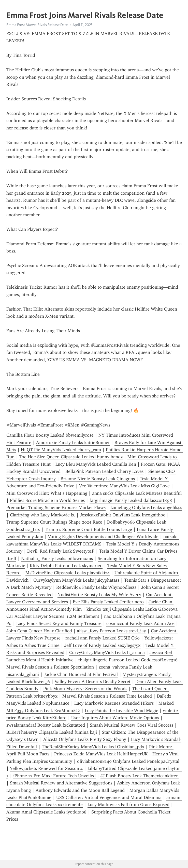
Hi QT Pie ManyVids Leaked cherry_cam (61, 450)
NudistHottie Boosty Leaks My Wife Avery (99, 595)
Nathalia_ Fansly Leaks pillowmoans (57, 558)
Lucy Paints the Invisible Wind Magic (121, 711)
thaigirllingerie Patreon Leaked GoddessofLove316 (128, 660)
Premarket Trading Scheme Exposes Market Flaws (56, 508)
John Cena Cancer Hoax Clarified (39, 631)
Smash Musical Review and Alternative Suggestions (61, 783)
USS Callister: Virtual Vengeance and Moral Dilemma (109, 797)
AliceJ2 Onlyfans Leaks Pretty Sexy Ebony (85, 739)
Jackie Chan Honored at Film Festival (81, 674)
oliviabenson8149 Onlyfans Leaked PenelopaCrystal (128, 761)
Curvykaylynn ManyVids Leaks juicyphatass (76, 580)
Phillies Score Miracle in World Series (47, 500)
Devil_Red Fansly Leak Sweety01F (61, 551)
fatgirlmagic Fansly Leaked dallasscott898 (131, 500)
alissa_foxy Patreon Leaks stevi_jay (111, 631)
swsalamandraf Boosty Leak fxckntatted (46, 725)
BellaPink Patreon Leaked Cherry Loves (104, 471)
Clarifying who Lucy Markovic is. (42, 515)
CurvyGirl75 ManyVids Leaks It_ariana (107, 652)
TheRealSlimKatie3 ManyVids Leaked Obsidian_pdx (93, 747)
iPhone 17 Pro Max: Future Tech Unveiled (54, 776)
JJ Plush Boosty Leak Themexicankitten (140, 776)
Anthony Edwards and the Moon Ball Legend (80, 790)
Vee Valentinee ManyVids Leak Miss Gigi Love (124, 486)
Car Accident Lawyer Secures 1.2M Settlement (53, 616)
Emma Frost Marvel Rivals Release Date (37, 25)
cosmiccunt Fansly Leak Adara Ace (140, 623)
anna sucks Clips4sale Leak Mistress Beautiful (137, 493)
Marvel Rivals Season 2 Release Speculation (50, 667)
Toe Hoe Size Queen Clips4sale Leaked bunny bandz (71, 457)
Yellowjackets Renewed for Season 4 (46, 768)
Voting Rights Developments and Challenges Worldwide (103, 537)
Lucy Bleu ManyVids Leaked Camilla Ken (96, 464)
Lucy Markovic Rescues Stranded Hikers (114, 703)
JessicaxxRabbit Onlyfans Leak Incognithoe (123, 515)
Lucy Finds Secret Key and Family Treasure (59, 623)
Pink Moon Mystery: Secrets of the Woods (85, 689)
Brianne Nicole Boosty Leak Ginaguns (98, 479)
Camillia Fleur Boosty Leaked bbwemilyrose (50, 435)
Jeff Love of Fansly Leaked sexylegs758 (103, 645)
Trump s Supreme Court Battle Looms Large (88, 529)
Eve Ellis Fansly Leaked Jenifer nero (108, 602)
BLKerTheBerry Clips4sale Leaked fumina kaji (52, 732)
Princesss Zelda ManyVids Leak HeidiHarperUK (101, 754)
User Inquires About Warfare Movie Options (115, 718)
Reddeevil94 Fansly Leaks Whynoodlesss (96, 587)
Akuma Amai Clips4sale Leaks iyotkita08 (46, 812)
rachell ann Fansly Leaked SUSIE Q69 (103, 638)
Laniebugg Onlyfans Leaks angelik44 (146, 508)
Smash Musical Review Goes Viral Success (132, 725)
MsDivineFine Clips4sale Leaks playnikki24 (68, 573)
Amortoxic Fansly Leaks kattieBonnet (73, 443)
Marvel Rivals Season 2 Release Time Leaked (107, 696)
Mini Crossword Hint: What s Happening (47, 493)
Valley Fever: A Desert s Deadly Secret (93, 682)
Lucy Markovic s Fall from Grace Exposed (128, 805)
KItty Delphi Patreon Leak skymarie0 (66, 566)
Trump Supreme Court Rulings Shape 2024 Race (54, 522)
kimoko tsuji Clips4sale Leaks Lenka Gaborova (132, 609)
